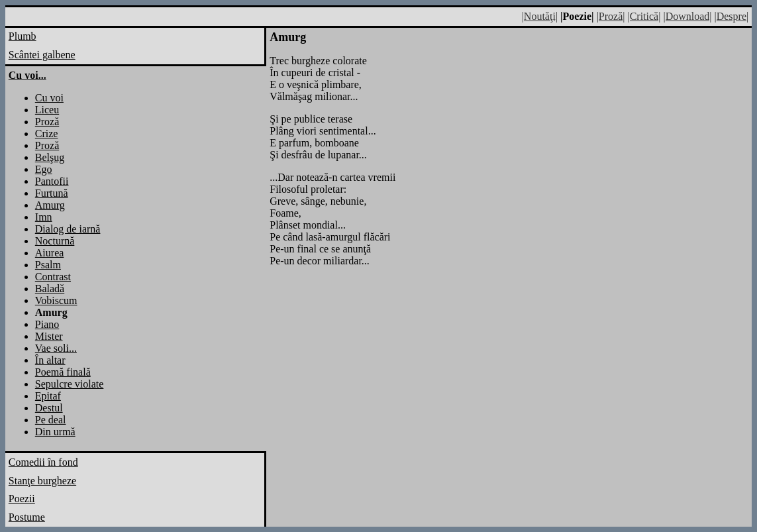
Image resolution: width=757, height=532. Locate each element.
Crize (47, 133)
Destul (49, 408)
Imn (44, 217)
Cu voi (49, 98)
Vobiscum (56, 300)
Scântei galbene (42, 55)
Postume (27, 517)
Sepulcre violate (70, 384)
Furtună (52, 193)
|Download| (687, 16)
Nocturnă (55, 241)
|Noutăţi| (540, 16)
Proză (47, 122)
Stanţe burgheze (42, 481)
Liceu (47, 110)
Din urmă (55, 432)
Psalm (48, 265)
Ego (44, 169)
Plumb (23, 36)
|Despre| (731, 16)
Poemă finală (63, 372)
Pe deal (51, 420)
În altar (50, 360)
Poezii (22, 499)
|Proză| (611, 16)
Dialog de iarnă (68, 229)
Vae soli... (56, 348)
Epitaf (48, 396)
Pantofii (52, 181)
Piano (47, 324)
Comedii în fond (43, 462)
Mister (49, 336)
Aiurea (50, 253)
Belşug (50, 157)
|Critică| (644, 16)
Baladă (50, 289)
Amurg (50, 205)
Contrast (53, 277)
